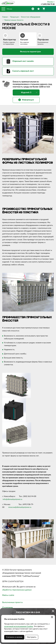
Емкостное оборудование (31, 17)
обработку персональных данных (17, 590)
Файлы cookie (8, 595)
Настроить (32, 637)
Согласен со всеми (14, 637)
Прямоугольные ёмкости (14, 20)
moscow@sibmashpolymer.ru (20, 507)
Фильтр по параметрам (28, 51)
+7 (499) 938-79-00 (48, 4)
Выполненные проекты (12, 602)
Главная (5, 17)
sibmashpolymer (14, 499)
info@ (5, 499)
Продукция (14, 17)
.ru (21, 499)
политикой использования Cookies (19, 626)
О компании (7, 608)
